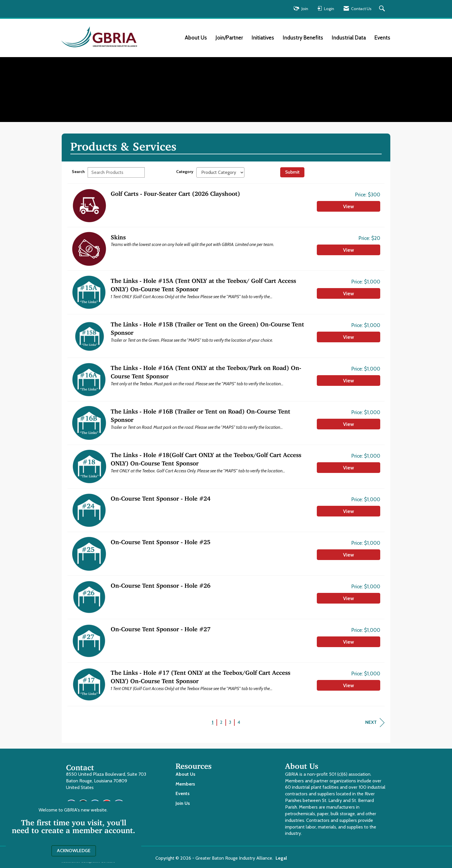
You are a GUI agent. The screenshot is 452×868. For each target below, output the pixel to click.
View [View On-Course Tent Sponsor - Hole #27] (349, 642)
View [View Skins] (349, 250)
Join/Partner (229, 38)
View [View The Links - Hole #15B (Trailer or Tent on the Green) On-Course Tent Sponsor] (349, 337)
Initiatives (263, 38)
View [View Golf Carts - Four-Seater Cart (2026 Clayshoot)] (349, 206)
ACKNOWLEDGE (74, 851)
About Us (196, 38)
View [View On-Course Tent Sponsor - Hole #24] (349, 511)
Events (382, 38)
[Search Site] (383, 9)
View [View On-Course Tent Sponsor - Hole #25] (349, 555)
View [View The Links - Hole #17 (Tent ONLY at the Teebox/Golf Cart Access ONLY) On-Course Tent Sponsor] (349, 685)
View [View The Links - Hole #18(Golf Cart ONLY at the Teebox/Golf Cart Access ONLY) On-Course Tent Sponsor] (349, 468)
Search (78, 172)
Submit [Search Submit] (292, 172)
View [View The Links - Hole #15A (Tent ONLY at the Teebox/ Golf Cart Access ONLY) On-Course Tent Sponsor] (349, 293)
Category (185, 172)
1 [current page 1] (213, 722)
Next (375, 723)
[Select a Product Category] (220, 172)
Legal (281, 858)
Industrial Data (349, 38)
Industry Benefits (303, 38)
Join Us (183, 803)
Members (185, 784)
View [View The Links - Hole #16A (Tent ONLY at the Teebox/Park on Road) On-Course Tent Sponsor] (349, 381)
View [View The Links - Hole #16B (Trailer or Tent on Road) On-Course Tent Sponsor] (349, 424)
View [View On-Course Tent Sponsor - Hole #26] (349, 598)
